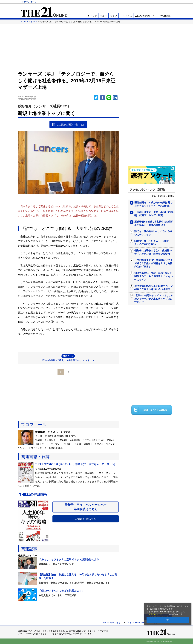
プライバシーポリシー (158, 614)
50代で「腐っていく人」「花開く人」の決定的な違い (152, 243)
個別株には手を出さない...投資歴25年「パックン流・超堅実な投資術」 (153, 252)
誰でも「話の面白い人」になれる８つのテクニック (153, 233)
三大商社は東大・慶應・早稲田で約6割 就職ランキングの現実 (154, 214)
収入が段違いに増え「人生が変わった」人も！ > (68, 358)
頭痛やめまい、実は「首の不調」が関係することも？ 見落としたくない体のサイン (154, 276)
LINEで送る (109, 98)
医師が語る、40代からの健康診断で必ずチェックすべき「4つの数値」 (153, 204)
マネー (103, 16)
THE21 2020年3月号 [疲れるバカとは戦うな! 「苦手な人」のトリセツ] (75, 464)
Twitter (96, 98)
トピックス (126, 16)
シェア (102, 98)
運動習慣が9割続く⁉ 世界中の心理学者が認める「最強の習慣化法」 (154, 223)
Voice (127, 2)
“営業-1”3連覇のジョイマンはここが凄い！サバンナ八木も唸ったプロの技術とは (154, 299)
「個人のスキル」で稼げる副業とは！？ (61, 591)
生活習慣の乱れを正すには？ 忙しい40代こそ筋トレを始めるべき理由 (154, 287)
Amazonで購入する (85, 519)
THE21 (138, 2)
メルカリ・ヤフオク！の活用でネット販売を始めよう (69, 559)
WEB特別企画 (146, 16)
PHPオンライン (29, 2)
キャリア (92, 16)
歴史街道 (149, 2)
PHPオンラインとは (112, 623)
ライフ (114, 16)
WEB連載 (165, 16)
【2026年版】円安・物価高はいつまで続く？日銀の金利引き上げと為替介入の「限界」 (154, 263)
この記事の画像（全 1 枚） (71, 124)
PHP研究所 (163, 2)
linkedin (116, 98)
